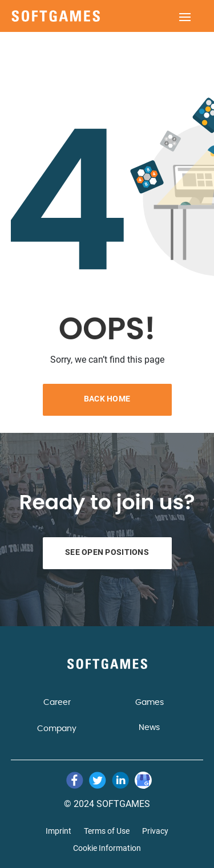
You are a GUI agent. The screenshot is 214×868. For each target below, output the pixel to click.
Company (57, 729)
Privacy (155, 831)
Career (57, 703)
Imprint (58, 831)
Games (150, 703)
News (149, 728)
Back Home (107, 399)
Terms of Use (107, 831)
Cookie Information (107, 848)
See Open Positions (107, 552)
